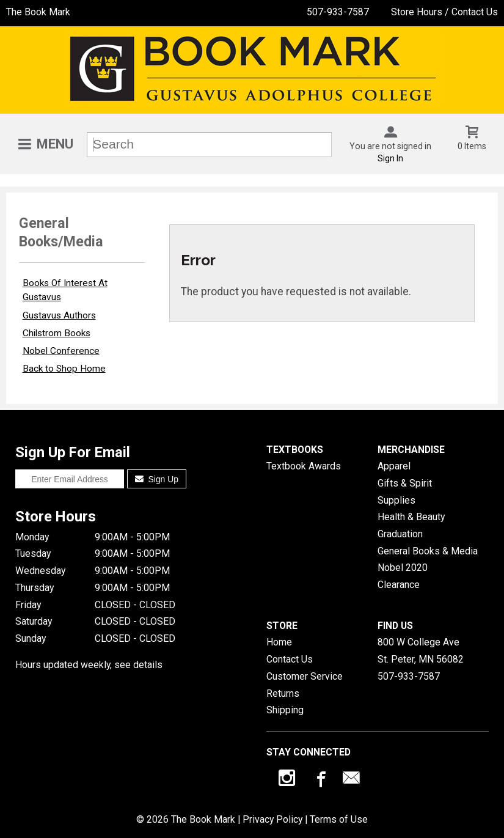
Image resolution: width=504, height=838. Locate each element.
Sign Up (157, 479)
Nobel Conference (61, 351)
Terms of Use (339, 819)
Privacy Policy (272, 819)
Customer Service (305, 676)
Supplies (396, 500)
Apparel (394, 466)
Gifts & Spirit (405, 483)
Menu (55, 144)
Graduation (400, 534)
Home (279, 642)
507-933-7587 (338, 12)
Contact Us (290, 659)
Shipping (285, 710)
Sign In (390, 158)
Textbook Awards (304, 466)
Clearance (399, 585)
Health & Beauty (411, 517)
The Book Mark (38, 12)
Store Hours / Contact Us (444, 12)
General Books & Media (428, 551)
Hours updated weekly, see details (89, 665)
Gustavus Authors (59, 315)
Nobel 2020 (403, 568)
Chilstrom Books (57, 333)
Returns (283, 693)
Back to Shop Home (64, 369)
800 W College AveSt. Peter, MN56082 (421, 651)
